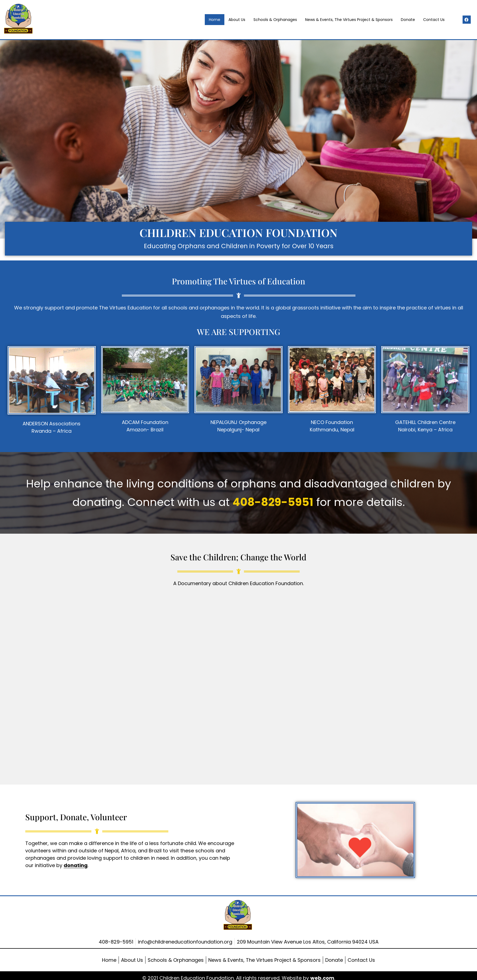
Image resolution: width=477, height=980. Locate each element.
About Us (237, 20)
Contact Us (434, 20)
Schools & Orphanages (275, 20)
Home (215, 20)
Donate (408, 20)
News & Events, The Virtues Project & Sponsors (349, 20)
